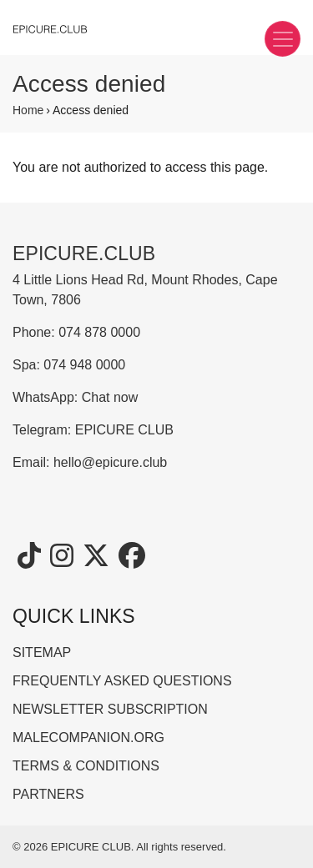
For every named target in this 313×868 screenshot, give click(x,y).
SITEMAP (42, 652)
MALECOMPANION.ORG (88, 738)
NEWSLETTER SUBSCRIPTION (110, 709)
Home (28, 110)
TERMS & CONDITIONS (86, 766)
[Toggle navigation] (283, 39)
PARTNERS (48, 794)
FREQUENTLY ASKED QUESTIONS (122, 681)
